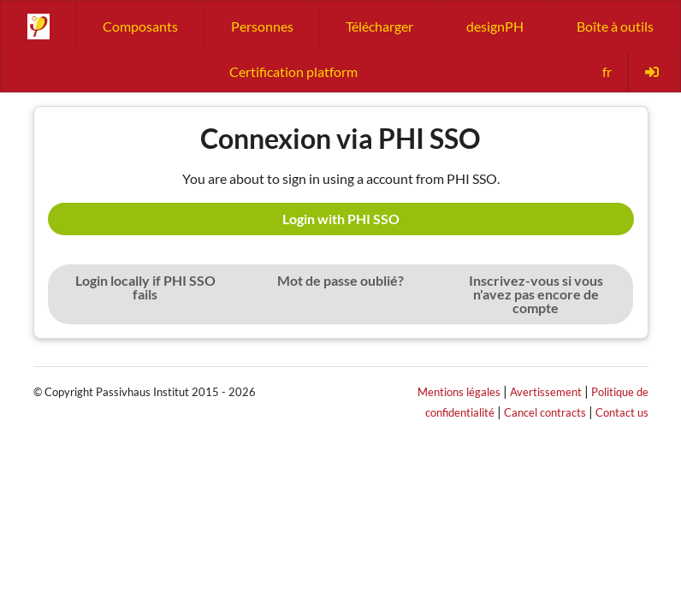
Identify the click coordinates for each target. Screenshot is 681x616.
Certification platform (293, 71)
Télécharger (379, 26)
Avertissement (546, 392)
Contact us (622, 412)
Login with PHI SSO (341, 219)
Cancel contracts (545, 412)
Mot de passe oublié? (340, 280)
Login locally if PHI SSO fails (145, 287)
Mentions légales (459, 392)
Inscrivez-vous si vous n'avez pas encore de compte (536, 294)
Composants (140, 26)
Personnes (262, 26)
